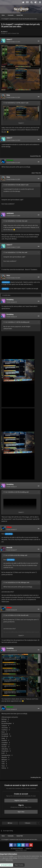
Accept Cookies (7, 865)
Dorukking (10, 300)
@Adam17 (5, 289)
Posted (13, 42)
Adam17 (5, 32)
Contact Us (28, 849)
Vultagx (22, 555)
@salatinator (6, 282)
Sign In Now (21, 812)
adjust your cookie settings (10, 858)
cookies (11, 856)
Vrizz (8, 95)
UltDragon (24, 582)
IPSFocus (20, 849)
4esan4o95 (33, 156)
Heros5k (9, 548)
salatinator (10, 213)
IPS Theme (13, 849)
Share (10, 823)
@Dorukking (9, 534)
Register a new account (21, 800)
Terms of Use (9, 860)
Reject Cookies (19, 865)
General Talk (16, 33)
